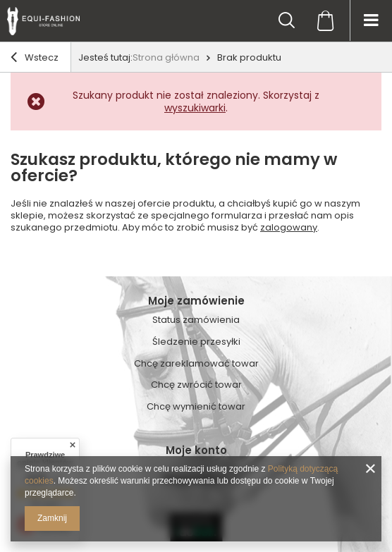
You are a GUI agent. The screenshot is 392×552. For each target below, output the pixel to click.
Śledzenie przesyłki (196, 342)
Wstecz (35, 59)
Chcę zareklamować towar (196, 364)
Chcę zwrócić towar (196, 385)
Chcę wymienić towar (196, 407)
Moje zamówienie (196, 301)
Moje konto (196, 450)
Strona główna (166, 57)
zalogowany (289, 227)
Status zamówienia (196, 320)
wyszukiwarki (195, 108)
